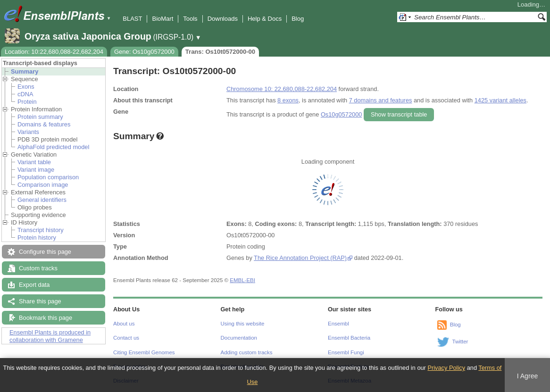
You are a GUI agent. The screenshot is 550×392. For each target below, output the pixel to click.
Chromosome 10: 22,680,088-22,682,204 (282, 89)
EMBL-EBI (242, 280)
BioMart (162, 19)
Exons (26, 87)
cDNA (25, 94)
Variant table (34, 162)
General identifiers (42, 200)
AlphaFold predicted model (53, 147)
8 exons (288, 100)
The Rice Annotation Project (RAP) (300, 258)
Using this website (243, 324)
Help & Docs (265, 19)
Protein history (37, 238)
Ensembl (338, 324)
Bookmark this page (46, 318)
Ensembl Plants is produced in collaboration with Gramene (50, 336)
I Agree (528, 376)
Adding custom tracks (247, 352)
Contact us (126, 338)
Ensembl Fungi (346, 352)
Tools (190, 19)
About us (124, 324)
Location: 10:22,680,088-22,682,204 (54, 52)
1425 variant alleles (500, 100)
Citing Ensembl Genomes (144, 352)
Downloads (223, 19)
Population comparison (48, 177)
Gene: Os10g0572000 (144, 52)
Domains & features (44, 124)
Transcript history (41, 230)
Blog (298, 19)
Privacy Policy (446, 368)
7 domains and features (381, 100)
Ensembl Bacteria (349, 338)
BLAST (132, 19)
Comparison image (43, 185)
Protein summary (40, 117)
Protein (27, 102)
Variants (28, 132)
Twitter (460, 342)
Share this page (40, 301)
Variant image (36, 170)
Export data (34, 285)
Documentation (239, 338)
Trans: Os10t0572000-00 (220, 52)
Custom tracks (38, 268)
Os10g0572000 (342, 114)
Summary (25, 71)
